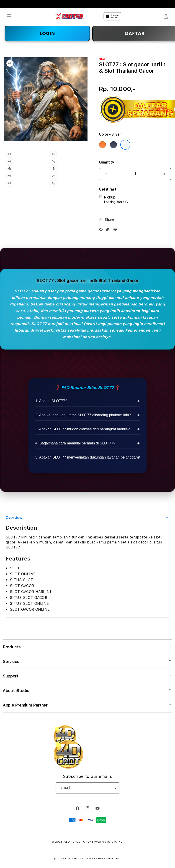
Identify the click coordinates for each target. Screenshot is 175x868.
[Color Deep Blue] (113, 145)
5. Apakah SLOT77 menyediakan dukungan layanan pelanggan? (87, 457)
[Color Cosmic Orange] (103, 145)
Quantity (106, 162)
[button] (9, 16)
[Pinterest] (116, 230)
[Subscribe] (114, 788)
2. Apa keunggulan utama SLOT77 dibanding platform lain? (83, 415)
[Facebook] (102, 230)
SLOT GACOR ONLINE (79, 842)
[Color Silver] (125, 145)
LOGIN (47, 33)
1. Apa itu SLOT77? (51, 401)
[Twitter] (108, 230)
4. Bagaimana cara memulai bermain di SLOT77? (75, 443)
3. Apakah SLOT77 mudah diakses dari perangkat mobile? (82, 429)
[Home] (70, 16)
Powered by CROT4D (109, 842)
